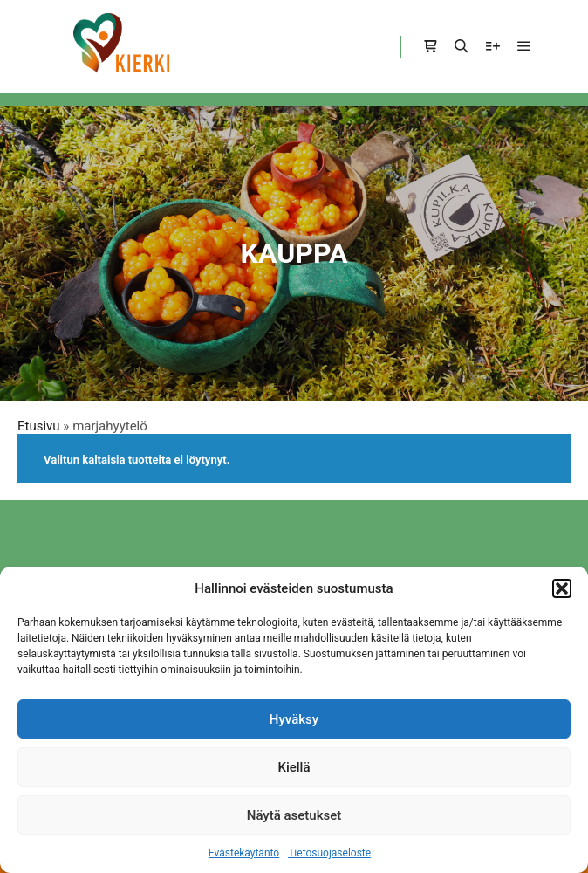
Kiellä (294, 767)
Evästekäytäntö (244, 853)
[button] (562, 588)
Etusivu (39, 426)
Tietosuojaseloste (329, 853)
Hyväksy (294, 719)
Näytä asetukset (294, 815)
